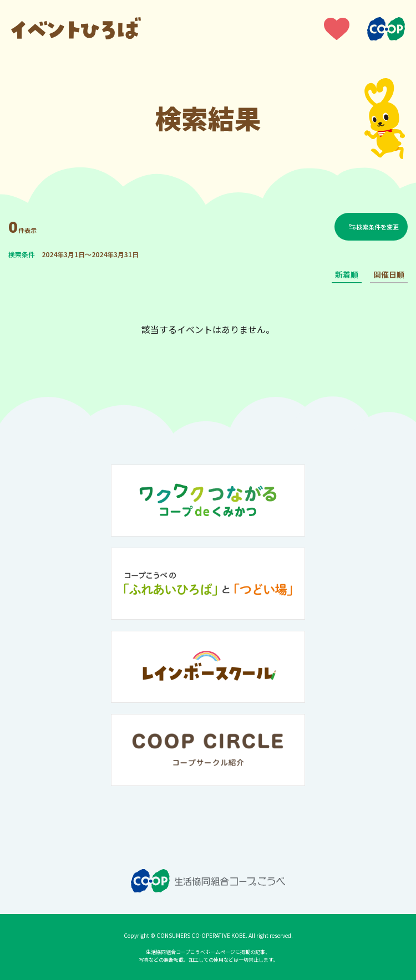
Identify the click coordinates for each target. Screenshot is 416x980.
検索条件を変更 (377, 227)
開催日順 (389, 274)
